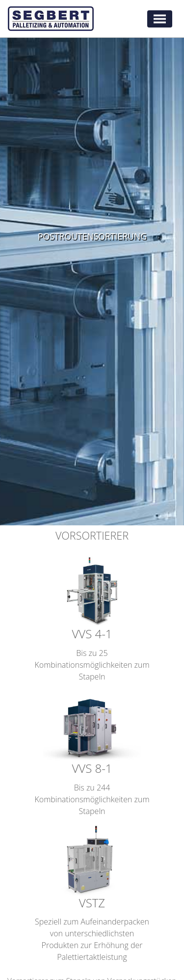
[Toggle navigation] (160, 19)
